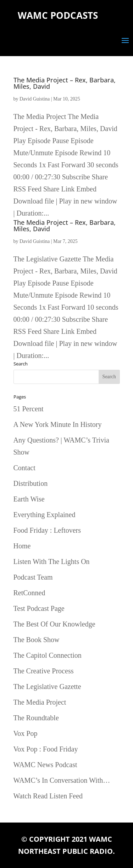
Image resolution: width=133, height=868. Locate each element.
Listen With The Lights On (52, 562)
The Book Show (37, 640)
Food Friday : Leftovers (47, 530)
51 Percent (29, 409)
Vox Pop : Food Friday (46, 749)
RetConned (29, 593)
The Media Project (40, 702)
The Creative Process (44, 671)
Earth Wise (29, 499)
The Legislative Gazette (47, 687)
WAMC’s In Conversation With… (62, 780)
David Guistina (35, 99)
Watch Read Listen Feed (48, 796)
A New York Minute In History (58, 424)
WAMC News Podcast (45, 765)
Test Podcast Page (39, 608)
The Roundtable (36, 718)
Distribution (31, 483)
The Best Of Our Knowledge (54, 624)
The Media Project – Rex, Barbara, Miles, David (65, 83)
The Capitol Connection (48, 655)
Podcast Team (33, 577)
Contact (24, 468)
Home (22, 546)
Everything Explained (45, 515)
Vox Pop (26, 733)
